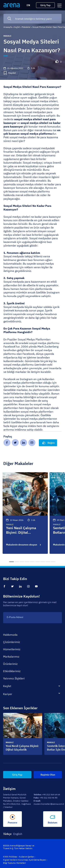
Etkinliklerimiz (12, 671)
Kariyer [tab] (8, 694)
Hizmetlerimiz (12, 649)
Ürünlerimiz (10, 664)
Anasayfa (8, 27)
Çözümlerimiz (12, 642)
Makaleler (26, 27)
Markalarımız (11, 657)
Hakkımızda (10, 635)
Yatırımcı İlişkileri (14, 678)
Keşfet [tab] (7, 686)
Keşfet (17, 27)
